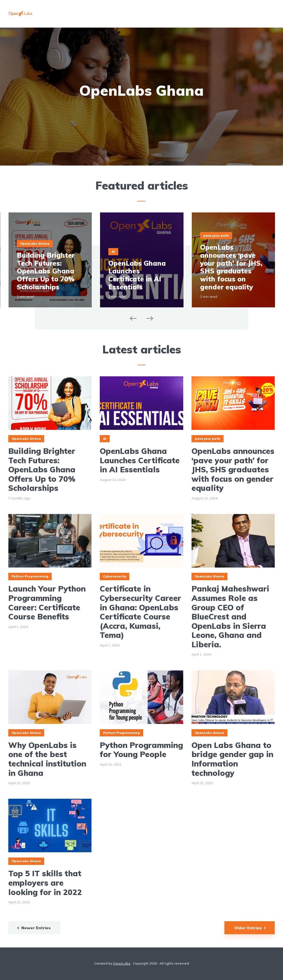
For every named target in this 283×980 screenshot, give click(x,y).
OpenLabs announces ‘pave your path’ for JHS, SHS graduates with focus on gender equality (231, 267)
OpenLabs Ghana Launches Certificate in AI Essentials (137, 275)
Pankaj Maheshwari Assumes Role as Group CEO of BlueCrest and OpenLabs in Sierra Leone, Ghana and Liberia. (230, 617)
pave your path (216, 236)
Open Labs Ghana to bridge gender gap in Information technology (232, 759)
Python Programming (30, 576)
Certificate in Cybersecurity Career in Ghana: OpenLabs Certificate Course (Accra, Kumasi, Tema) (140, 612)
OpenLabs (122, 963)
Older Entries (248, 928)
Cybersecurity (115, 576)
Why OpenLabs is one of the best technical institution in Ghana (47, 759)
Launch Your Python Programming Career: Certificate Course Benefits (47, 603)
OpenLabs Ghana (35, 244)
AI (113, 252)
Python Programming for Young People (141, 750)
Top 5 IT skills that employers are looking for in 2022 (45, 883)
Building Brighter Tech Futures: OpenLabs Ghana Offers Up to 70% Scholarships (46, 271)
